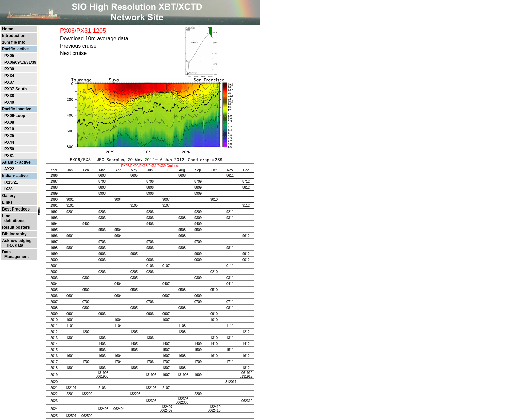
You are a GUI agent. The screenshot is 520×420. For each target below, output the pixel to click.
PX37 (9, 82)
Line (6, 216)
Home (8, 29)
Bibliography (14, 234)
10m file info (14, 42)
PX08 (9, 122)
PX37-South (16, 89)
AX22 (9, 169)
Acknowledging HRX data (17, 243)
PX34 (9, 76)
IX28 (9, 189)
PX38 (9, 96)
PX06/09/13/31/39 (20, 62)
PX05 (9, 56)
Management (15, 257)
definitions (13, 221)
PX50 (9, 149)
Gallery (9, 196)
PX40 (9, 102)
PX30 (9, 69)
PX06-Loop (15, 116)
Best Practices (16, 209)
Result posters (16, 227)
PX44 (9, 142)
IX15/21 (11, 182)
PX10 (9, 129)
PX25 (9, 136)
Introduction (14, 36)
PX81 (9, 156)
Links (7, 202)
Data (6, 252)
